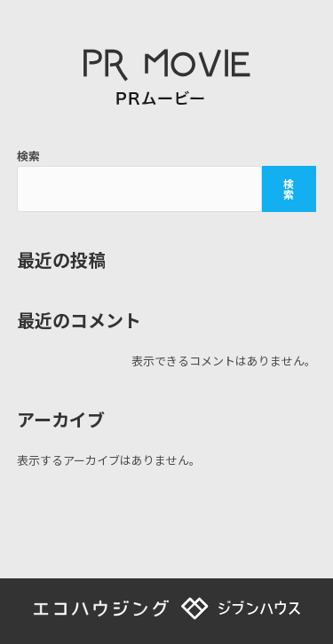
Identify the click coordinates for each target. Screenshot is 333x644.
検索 (28, 156)
